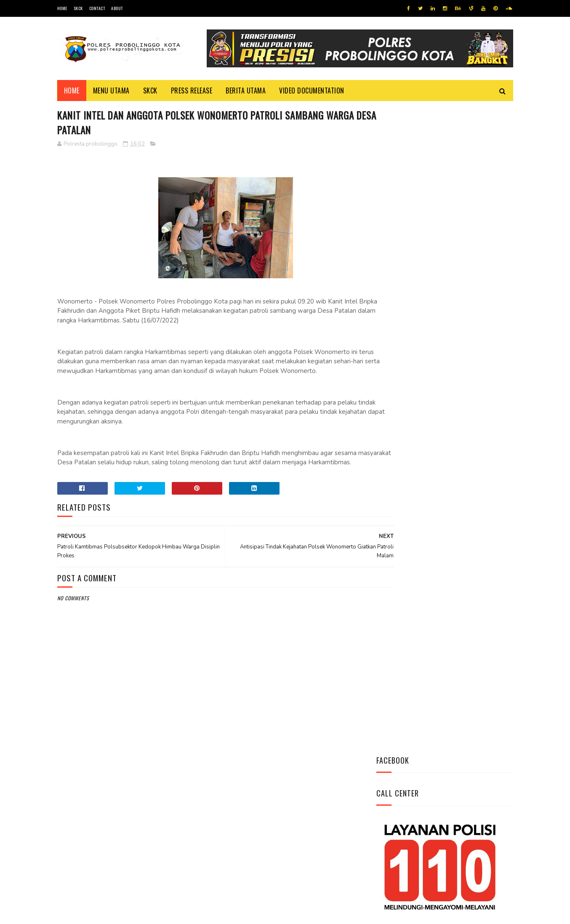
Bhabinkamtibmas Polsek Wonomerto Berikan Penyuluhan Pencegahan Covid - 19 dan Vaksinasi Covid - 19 (439, 516)
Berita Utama (246, 91)
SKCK (78, 8)
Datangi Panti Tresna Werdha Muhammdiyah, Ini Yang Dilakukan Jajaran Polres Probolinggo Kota (464, 418)
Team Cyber (93, 913)
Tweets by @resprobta (413, 324)
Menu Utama (111, 91)
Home (62, 8)
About (117, 8)
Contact (97, 8)
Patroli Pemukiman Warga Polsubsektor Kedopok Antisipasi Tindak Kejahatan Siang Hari (467, 465)
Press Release (192, 91)
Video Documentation (312, 91)
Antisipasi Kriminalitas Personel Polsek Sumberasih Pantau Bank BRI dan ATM (469, 375)
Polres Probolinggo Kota (161, 913)
